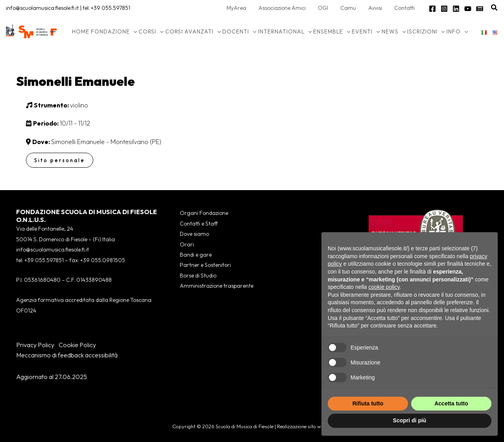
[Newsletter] (480, 9)
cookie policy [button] (384, 287)
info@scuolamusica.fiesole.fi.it (42, 8)
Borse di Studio (198, 276)
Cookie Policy (77, 345)
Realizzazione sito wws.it (304, 426)
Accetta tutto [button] (451, 403)
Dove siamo (194, 234)
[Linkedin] (456, 9)
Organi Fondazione (204, 213)
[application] (133, 31)
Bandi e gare (196, 255)
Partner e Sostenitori (205, 265)
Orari (187, 244)
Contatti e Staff (199, 224)
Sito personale (60, 160)
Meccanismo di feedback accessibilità (67, 355)
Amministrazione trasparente (217, 286)
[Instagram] (444, 9)
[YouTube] (468, 9)
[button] (495, 8)
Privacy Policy (35, 345)
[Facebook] (432, 9)
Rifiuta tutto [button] (368, 403)
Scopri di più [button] (410, 420)
